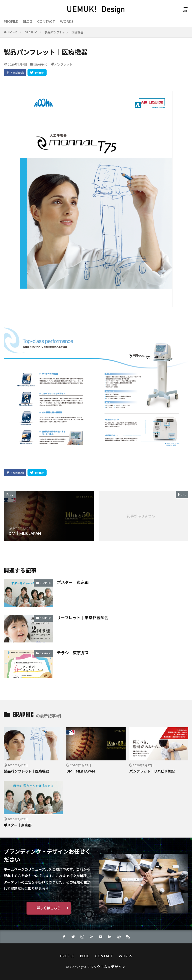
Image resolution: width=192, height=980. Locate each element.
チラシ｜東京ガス (73, 653)
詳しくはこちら (49, 908)
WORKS (67, 21)
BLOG (27, 21)
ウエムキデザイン (111, 967)
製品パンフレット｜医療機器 (64, 32)
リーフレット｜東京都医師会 (83, 618)
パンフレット (63, 64)
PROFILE (11, 21)
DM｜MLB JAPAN (81, 771)
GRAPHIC (31, 32)
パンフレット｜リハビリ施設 (152, 771)
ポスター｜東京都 (73, 582)
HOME (13, 32)
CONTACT (46, 21)
